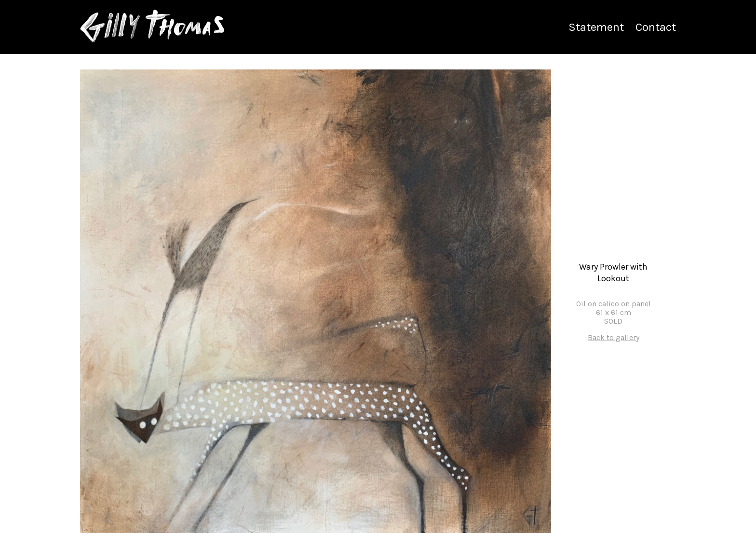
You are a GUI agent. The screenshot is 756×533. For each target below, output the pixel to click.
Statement (596, 27)
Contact (656, 27)
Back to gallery (614, 338)
